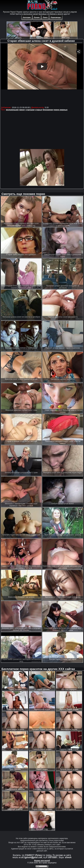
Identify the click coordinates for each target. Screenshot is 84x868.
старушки (30, 110)
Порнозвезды (56, 17)
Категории (27, 17)
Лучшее (37, 17)
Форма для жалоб (42, 861)
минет (22, 110)
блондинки (48, 110)
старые (39, 110)
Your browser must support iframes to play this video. (42, 75)
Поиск (45, 17)
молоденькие (12, 110)
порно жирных (60, 110)
